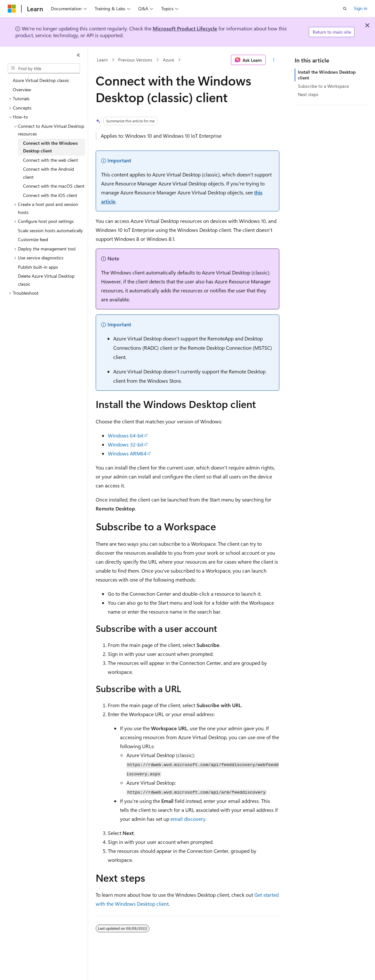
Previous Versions (135, 60)
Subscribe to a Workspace (323, 86)
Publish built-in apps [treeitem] (38, 267)
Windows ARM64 (127, 453)
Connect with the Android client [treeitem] (48, 173)
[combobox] (44, 69)
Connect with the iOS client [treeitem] (50, 195)
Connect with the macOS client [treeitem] (54, 186)
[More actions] (274, 60)
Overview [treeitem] (22, 90)
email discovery (188, 819)
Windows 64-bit (126, 435)
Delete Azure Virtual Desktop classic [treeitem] (46, 280)
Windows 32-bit (126, 444)
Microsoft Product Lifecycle (185, 28)
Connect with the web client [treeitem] (51, 160)
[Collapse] (78, 55)
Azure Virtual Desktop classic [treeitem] (41, 80)
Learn (102, 60)
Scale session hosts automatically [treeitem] (50, 230)
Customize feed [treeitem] (33, 239)
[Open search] (345, 9)
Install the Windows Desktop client (327, 75)
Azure (168, 60)
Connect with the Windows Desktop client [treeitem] (50, 147)
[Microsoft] (12, 9)
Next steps (308, 94)
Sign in (361, 8)
